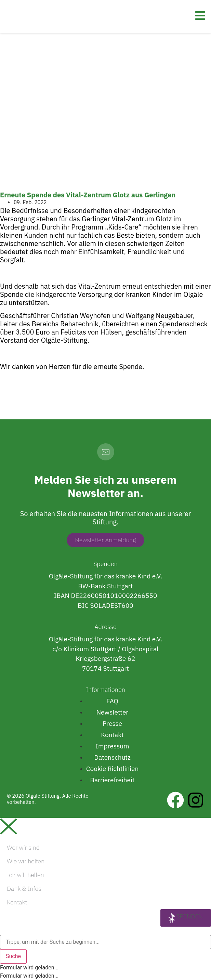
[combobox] (105, 942)
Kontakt (17, 902)
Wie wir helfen (26, 861)
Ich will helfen (25, 875)
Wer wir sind (23, 847)
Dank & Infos (24, 888)
